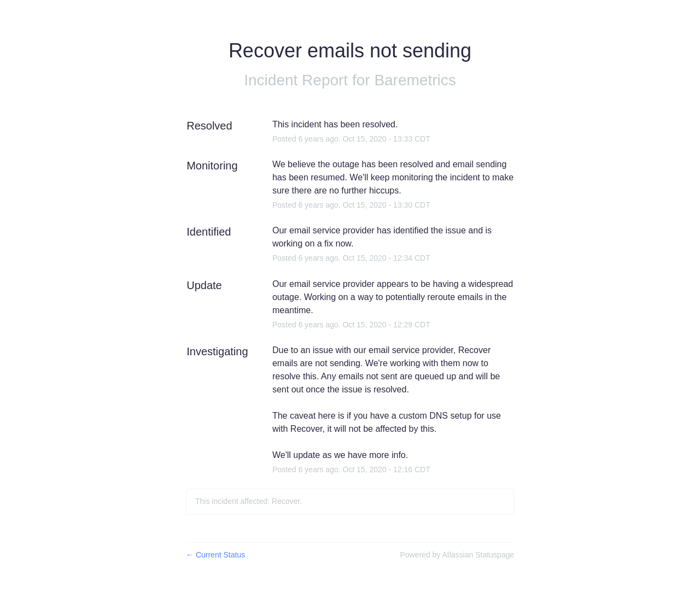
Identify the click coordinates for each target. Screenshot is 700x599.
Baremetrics (415, 80)
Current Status (215, 555)
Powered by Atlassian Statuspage (457, 555)
